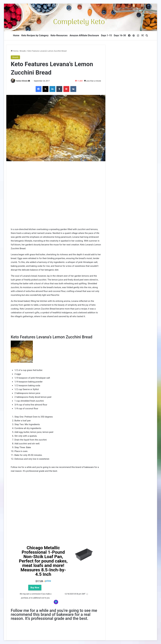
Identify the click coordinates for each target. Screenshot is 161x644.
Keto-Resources (59, 35)
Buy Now (35, 588)
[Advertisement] (56, 199)
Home (16, 35)
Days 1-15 (106, 35)
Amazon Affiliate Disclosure (84, 35)
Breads (23, 51)
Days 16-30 (120, 35)
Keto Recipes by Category (35, 35)
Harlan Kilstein (22, 81)
